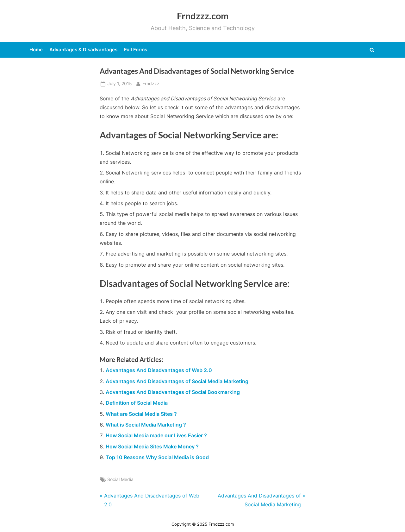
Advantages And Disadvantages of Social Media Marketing (177, 381)
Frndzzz (151, 83)
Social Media (120, 479)
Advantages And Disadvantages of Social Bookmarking (173, 392)
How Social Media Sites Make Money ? (152, 446)
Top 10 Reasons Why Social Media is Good (157, 457)
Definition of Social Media (137, 403)
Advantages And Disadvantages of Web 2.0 (159, 370)
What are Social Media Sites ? (141, 414)
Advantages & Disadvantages (83, 50)
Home (36, 50)
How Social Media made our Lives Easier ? (156, 435)
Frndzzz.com (203, 16)
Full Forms (136, 50)
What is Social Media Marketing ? (146, 425)
